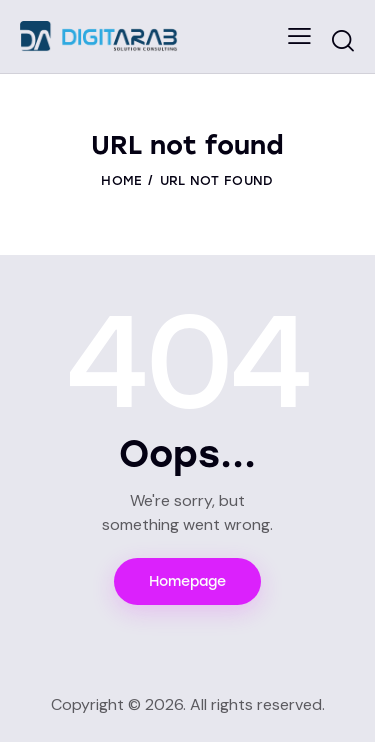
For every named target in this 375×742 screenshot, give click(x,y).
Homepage (187, 581)
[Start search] (343, 40)
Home (121, 180)
